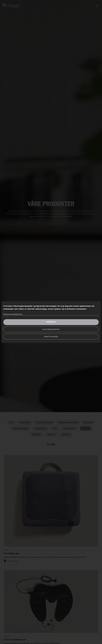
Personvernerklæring (13, 314)
